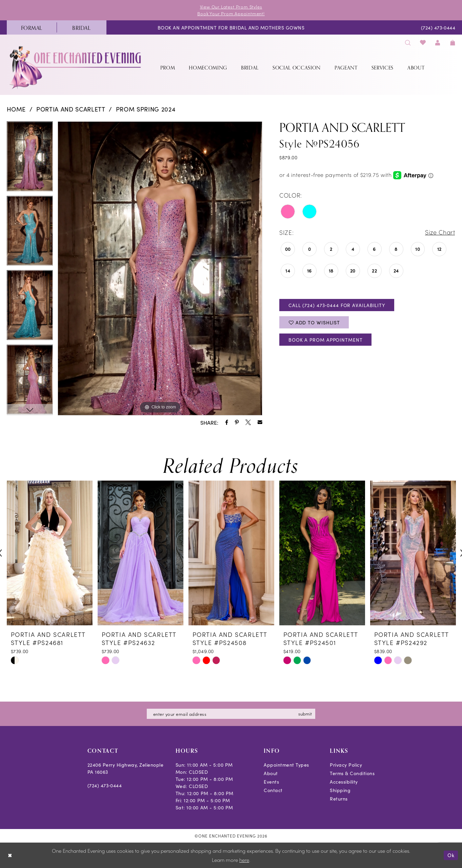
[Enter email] (231, 714)
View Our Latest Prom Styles (231, 7)
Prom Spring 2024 (146, 109)
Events (271, 782)
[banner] (76, 67)
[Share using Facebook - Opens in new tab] (227, 422)
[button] (438, 42)
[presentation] (50, 553)
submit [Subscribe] (305, 714)
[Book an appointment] (231, 27)
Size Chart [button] (440, 233)
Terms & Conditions (352, 773)
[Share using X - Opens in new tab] (248, 422)
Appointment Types (286, 765)
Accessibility (344, 782)
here (244, 860)
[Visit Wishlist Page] (423, 42)
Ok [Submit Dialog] (451, 855)
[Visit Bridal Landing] (82, 27)
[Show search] (408, 42)
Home (16, 109)
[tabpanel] (30, 159)
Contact (273, 790)
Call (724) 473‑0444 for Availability (337, 305)
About (271, 773)
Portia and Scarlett (71, 109)
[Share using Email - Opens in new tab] (260, 422)
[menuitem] (32, 27)
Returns (339, 799)
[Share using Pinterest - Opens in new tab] (237, 422)
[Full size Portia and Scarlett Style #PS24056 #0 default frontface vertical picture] (160, 268)
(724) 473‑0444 (105, 785)
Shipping (340, 790)
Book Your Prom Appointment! (231, 13)
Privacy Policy (346, 765)
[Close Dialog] (10, 855)
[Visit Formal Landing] (32, 27)
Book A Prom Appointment (326, 340)
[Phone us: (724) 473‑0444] (438, 27)
